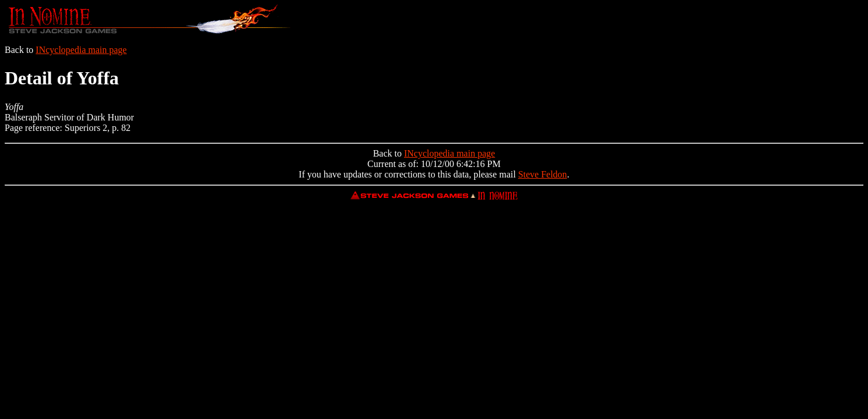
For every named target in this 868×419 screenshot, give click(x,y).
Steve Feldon (543, 174)
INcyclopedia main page (81, 50)
